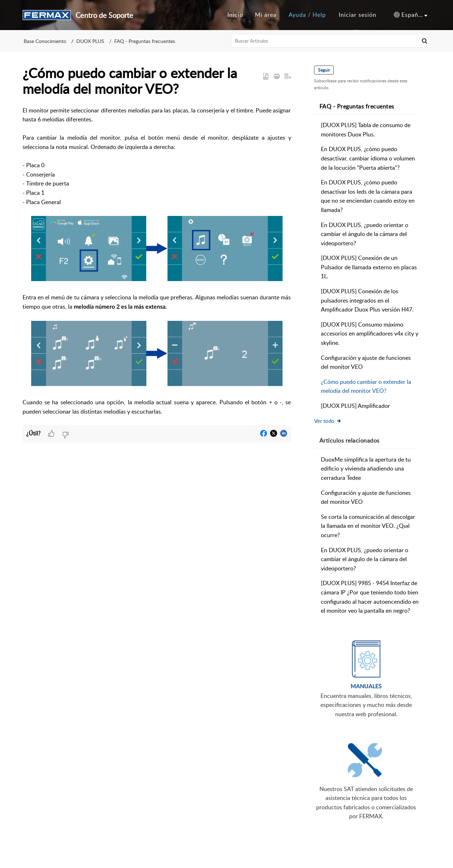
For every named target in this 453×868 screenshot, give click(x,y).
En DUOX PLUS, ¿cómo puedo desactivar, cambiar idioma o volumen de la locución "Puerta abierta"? (368, 158)
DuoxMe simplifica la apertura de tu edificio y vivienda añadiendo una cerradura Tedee (366, 469)
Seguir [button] (324, 70)
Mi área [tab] (266, 15)
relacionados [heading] (350, 440)
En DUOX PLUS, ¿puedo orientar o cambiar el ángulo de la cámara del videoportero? (365, 234)
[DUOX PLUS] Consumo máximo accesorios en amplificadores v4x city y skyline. (370, 334)
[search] (331, 41)
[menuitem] (358, 15)
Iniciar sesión (358, 15)
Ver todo (328, 421)
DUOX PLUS (90, 41)
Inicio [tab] (235, 15)
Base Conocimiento (45, 41)
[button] (411, 15)
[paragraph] (157, 266)
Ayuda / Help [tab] (307, 15)
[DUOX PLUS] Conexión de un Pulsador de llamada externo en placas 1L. (369, 267)
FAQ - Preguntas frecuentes (145, 41)
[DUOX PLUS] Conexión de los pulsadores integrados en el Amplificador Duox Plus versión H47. (367, 300)
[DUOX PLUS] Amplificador (355, 406)
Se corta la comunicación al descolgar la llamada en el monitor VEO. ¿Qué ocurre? (368, 526)
